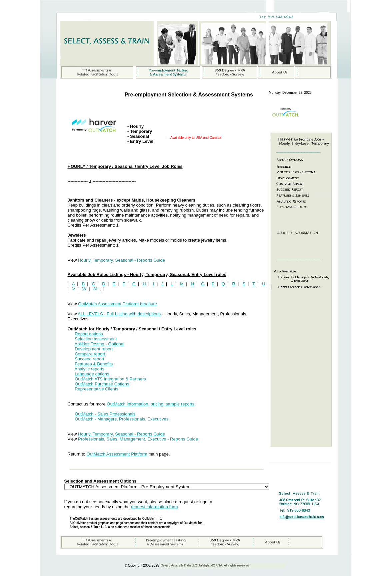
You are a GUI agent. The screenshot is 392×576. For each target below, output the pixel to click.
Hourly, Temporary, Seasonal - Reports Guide (121, 260)
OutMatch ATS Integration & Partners (110, 379)
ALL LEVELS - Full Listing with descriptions (119, 314)
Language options (92, 374)
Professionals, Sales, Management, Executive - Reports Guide (138, 439)
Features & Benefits (94, 364)
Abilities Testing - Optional (99, 344)
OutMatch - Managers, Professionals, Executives (121, 419)
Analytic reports (89, 369)
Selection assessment (96, 339)
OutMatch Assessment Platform (117, 454)
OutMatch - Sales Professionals (105, 414)
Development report (94, 349)
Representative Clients (96, 389)
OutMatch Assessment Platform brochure (117, 304)
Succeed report (89, 359)
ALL (97, 289)
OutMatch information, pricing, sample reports (150, 404)
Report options (89, 334)
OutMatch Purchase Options (102, 384)
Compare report (90, 354)
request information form (154, 507)
